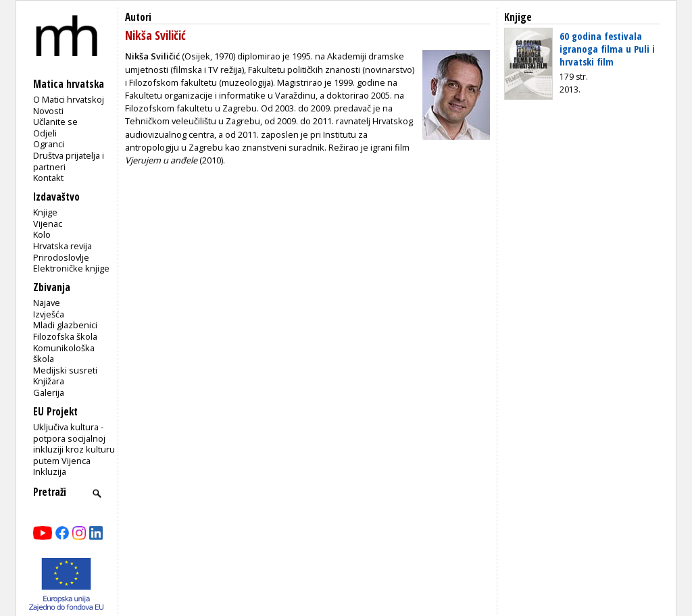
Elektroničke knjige (71, 268)
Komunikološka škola (64, 354)
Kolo (42, 234)
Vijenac (48, 224)
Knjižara (49, 381)
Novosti (48, 111)
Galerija (49, 392)
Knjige (45, 212)
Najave (47, 303)
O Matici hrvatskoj (69, 99)
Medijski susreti (65, 370)
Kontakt (48, 178)
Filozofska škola (65, 336)
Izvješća (49, 314)
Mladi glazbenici (65, 325)
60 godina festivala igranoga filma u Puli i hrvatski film (607, 49)
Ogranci (49, 144)
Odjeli (45, 133)
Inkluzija (50, 471)
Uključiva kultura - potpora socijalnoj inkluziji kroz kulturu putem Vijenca (74, 444)
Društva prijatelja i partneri (69, 161)
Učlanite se (55, 122)
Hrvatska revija (63, 246)
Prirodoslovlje (61, 257)
